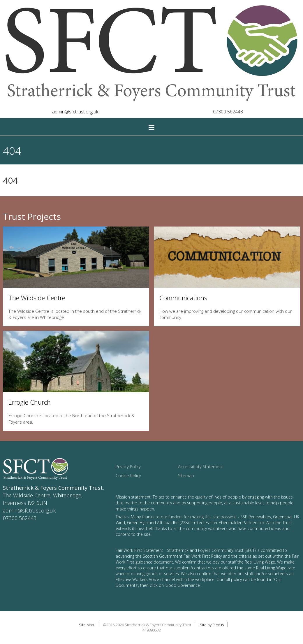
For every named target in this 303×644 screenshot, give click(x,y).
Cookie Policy (128, 476)
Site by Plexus (212, 625)
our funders (172, 517)
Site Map (87, 625)
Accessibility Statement (201, 467)
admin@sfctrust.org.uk (75, 112)
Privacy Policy (128, 467)
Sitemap (186, 476)
